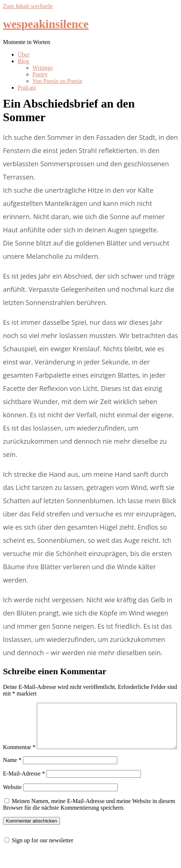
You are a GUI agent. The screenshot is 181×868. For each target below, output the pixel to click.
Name (12, 775)
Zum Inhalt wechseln (28, 6)
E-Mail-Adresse (24, 789)
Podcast (27, 88)
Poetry (40, 74)
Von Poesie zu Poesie (57, 81)
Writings (42, 68)
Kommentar (19, 706)
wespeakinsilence (46, 24)
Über (24, 55)
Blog (23, 61)
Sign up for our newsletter (42, 856)
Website (12, 802)
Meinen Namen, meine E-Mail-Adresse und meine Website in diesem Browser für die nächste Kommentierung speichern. (89, 820)
